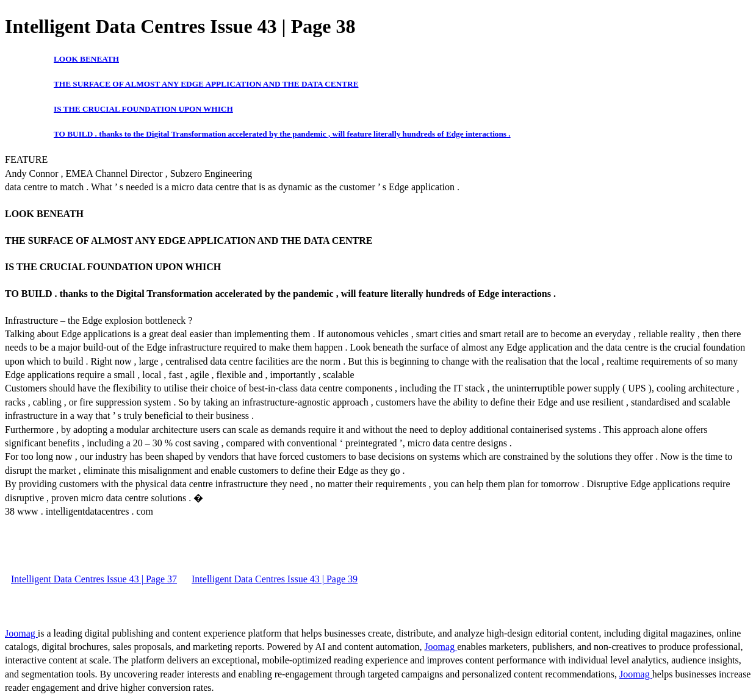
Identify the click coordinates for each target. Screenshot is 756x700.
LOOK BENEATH (86, 59)
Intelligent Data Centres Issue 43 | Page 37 (94, 579)
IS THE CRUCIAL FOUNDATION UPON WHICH (143, 109)
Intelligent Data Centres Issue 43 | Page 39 (275, 579)
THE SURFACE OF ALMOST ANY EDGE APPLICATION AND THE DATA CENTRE (206, 84)
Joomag (21, 633)
